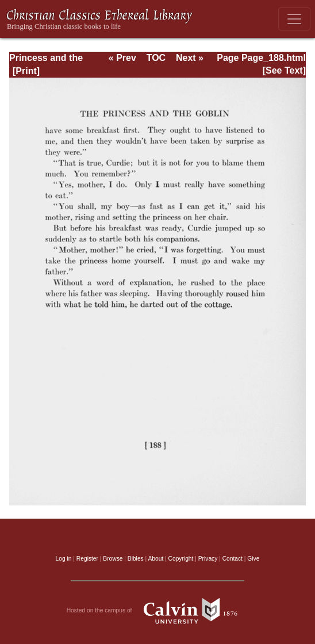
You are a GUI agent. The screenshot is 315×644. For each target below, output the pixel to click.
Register (87, 559)
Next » (190, 58)
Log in (64, 559)
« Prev (122, 58)
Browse (113, 559)
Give (253, 559)
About (155, 559)
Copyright (181, 559)
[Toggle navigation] (294, 19)
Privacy (208, 559)
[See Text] (284, 70)
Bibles (136, 559)
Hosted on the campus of (158, 611)
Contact (233, 559)
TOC (156, 58)
